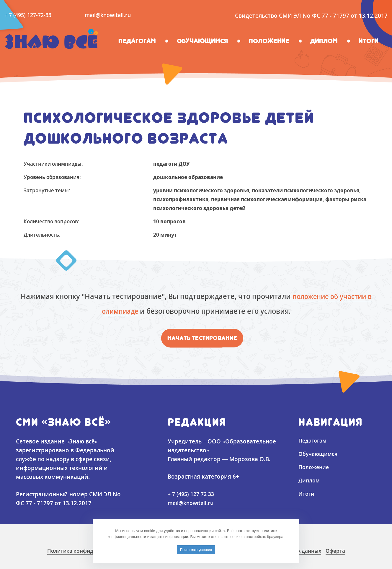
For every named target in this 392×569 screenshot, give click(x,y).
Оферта (351, 551)
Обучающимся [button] (202, 41)
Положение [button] (269, 41)
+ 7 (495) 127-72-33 (30, 15)
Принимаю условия (196, 550)
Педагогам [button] (137, 41)
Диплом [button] (324, 41)
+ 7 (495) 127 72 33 (193, 494)
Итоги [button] (369, 41)
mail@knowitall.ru (112, 15)
